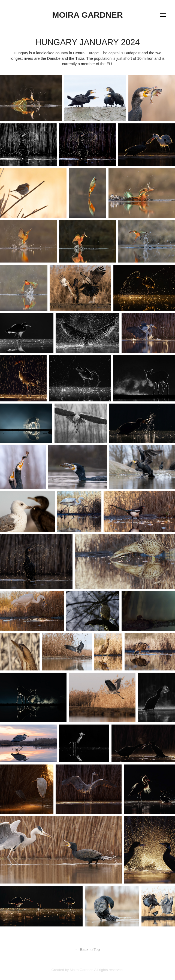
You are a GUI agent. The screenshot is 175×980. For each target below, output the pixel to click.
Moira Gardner (88, 15)
